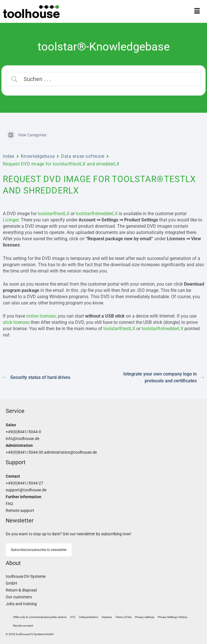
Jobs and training (21, 604)
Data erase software (83, 156)
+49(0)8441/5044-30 (24, 452)
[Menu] (197, 11)
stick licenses (16, 322)
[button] (145, 617)
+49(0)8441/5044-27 (24, 483)
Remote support (20, 511)
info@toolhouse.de (22, 439)
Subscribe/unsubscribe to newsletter (39, 550)
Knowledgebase (38, 156)
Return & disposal (21, 590)
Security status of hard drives (37, 377)
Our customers (19, 597)
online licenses (41, 316)
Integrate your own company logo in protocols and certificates (164, 377)
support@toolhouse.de (26, 490)
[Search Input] (109, 79)
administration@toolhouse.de (70, 452)
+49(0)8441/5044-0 (23, 432)
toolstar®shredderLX (97, 214)
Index (9, 156)
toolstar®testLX (54, 214)
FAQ (9, 504)
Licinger (11, 220)
